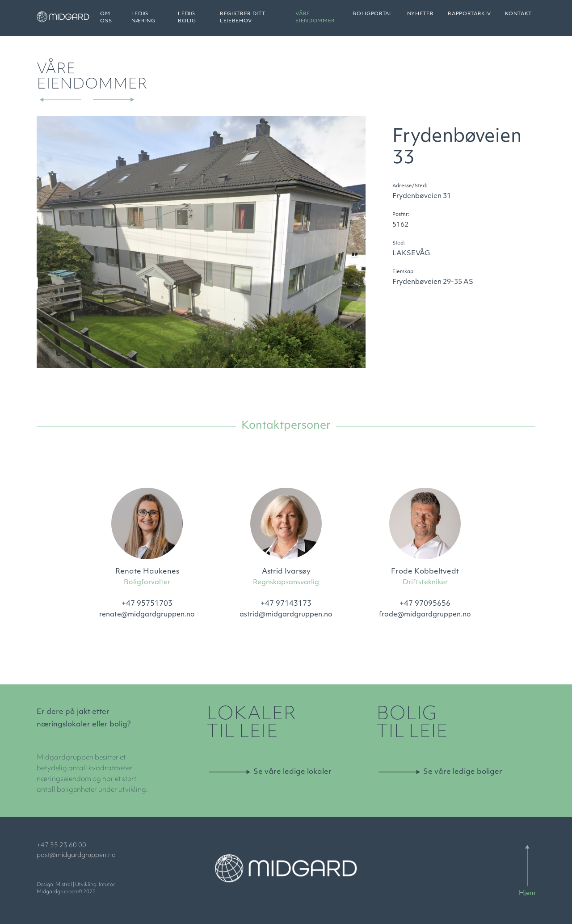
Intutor (107, 885)
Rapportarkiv (469, 18)
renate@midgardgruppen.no (147, 615)
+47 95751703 (147, 604)
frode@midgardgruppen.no (425, 615)
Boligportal (372, 18)
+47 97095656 (425, 604)
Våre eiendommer (319, 21)
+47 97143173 (286, 604)
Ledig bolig (199, 21)
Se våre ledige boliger (463, 772)
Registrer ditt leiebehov (251, 21)
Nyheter (421, 18)
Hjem (527, 893)
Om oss (123, 21)
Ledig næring (158, 21)
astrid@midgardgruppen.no (286, 615)
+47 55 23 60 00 (61, 846)
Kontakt (518, 18)
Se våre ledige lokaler (292, 772)
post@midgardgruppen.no (76, 855)
